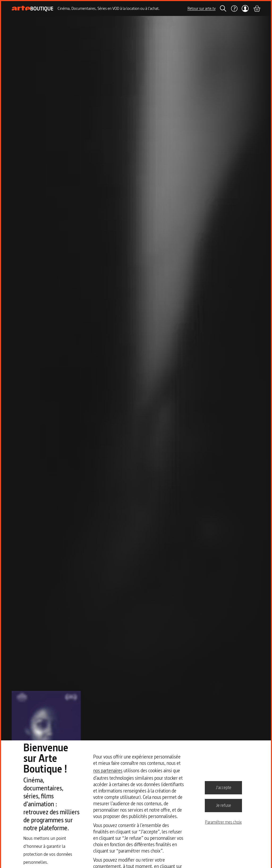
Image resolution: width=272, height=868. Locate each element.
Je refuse (224, 805)
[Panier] (257, 9)
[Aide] (234, 9)
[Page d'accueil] (33, 9)
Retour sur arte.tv (202, 8)
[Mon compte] (245, 9)
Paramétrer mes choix (223, 822)
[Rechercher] (223, 9)
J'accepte (224, 787)
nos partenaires (108, 771)
